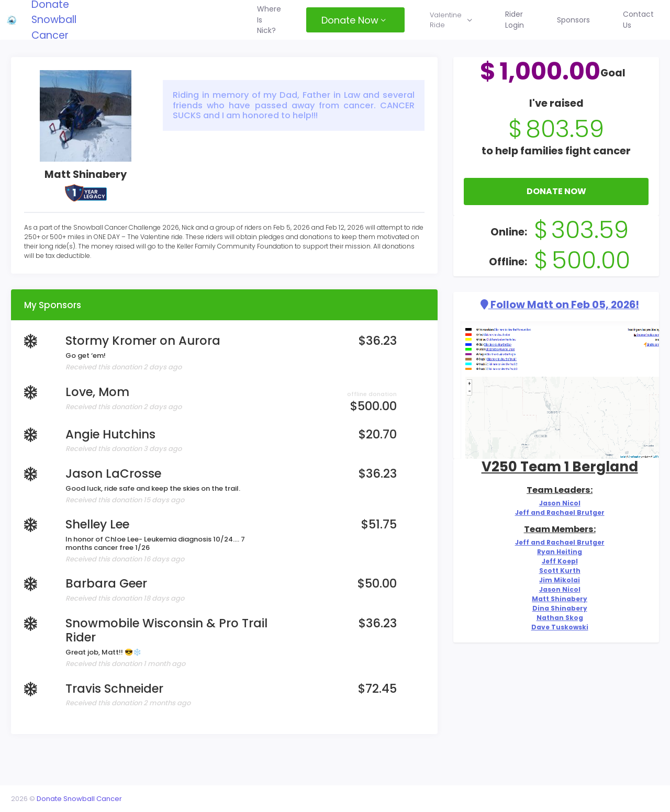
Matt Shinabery (557, 616)
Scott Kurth (556, 585)
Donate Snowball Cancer (72, 20)
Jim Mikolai (556, 596)
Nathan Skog (556, 636)
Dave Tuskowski (556, 646)
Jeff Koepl (557, 575)
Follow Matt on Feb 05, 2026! (557, 317)
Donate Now (553, 203)
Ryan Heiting (556, 565)
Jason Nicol (557, 514)
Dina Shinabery (556, 626)
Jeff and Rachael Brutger (557, 524)
